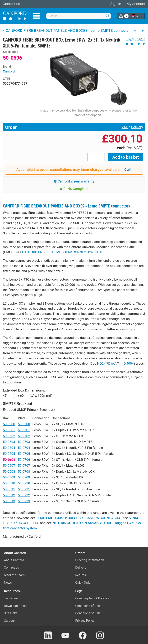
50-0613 (9, 501)
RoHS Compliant (74, 189)
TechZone (11, 598)
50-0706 (24, 460)
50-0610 (9, 483)
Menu (37, 16)
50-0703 (24, 442)
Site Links (11, 613)
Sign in (116, 4)
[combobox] (78, 16)
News (8, 583)
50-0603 (9, 442)
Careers (9, 621)
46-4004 (128, 363)
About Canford (14, 560)
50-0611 (9, 489)
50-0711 (24, 489)
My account (136, 4)
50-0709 (24, 477)
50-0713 (24, 501)
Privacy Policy (85, 621)
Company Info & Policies (92, 598)
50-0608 (9, 472)
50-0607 (9, 466)
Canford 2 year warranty (74, 181)
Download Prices (16, 606)
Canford (9, 71)
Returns (81, 575)
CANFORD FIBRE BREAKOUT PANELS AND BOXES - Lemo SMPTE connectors (66, 206)
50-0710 (24, 483)
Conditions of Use (88, 606)
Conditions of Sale (88, 613)
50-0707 (24, 466)
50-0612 (9, 495)
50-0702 (24, 436)
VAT (125, 127)
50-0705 (24, 454)
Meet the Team (14, 575)
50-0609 (9, 477)
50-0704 (24, 448)
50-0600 (9, 424)
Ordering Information (90, 560)
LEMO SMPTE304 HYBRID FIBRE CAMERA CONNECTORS (79, 518)
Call (127, 170)
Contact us (11, 4)
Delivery (137, 127)
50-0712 (24, 495)
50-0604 (9, 448)
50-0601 (9, 430)
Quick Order (83, 583)
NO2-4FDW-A (107, 363)
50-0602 (9, 436)
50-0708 (24, 472)
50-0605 (9, 454)
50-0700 (24, 424)
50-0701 (24, 430)
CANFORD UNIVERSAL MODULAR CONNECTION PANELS (64, 252)
